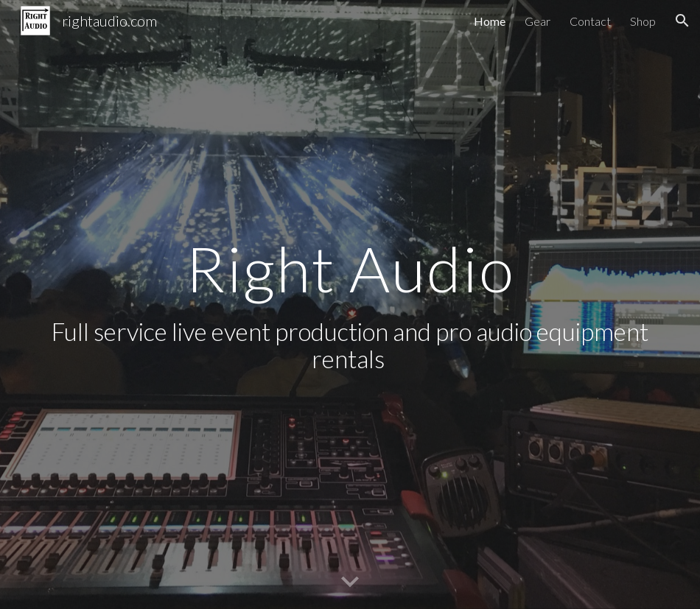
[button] (682, 21)
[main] (350, 305)
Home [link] (490, 21)
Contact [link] (590, 21)
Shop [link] (643, 21)
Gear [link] (538, 21)
